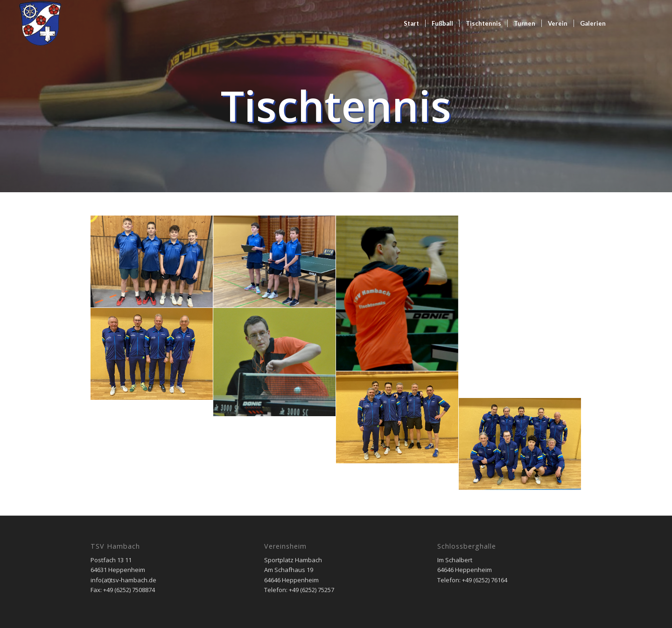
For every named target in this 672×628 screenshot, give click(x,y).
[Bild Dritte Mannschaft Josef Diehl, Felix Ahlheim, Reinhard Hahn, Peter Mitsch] (152, 354)
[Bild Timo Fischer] (397, 293)
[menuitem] (411, 23)
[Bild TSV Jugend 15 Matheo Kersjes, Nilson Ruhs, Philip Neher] (275, 262)
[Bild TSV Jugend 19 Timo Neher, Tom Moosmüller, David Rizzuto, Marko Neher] (152, 446)
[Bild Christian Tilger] (275, 362)
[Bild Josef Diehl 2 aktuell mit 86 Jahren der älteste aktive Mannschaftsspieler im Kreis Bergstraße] (520, 261)
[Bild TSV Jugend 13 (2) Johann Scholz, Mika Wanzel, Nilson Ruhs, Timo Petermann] (152, 262)
